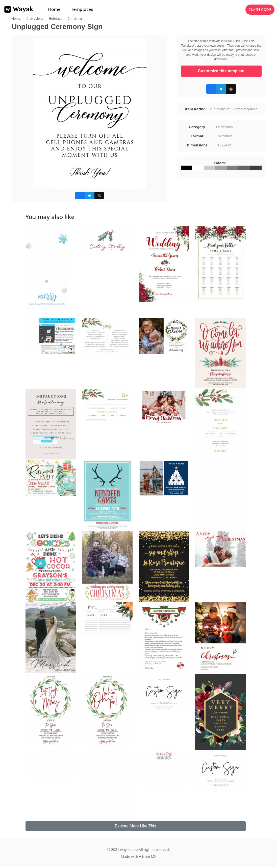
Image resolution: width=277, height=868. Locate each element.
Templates (82, 9)
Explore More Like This (135, 826)
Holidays (55, 19)
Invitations (35, 19)
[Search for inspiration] (241, 10)
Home (54, 9)
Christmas (75, 19)
